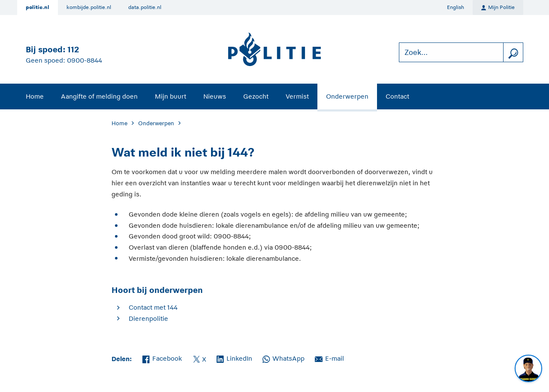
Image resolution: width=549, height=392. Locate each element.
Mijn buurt (170, 96)
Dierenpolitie (148, 318)
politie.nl (38, 7)
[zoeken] (513, 53)
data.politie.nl (145, 7)
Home (35, 96)
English (455, 7)
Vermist (297, 96)
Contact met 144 (153, 307)
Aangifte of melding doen (99, 96)
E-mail (329, 358)
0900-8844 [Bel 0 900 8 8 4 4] (84, 60)
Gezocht (256, 96)
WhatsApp (284, 358)
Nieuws (215, 96)
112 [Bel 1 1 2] (73, 50)
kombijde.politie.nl (89, 7)
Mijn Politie (498, 8)
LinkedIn (234, 358)
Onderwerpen (347, 96)
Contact (397, 96)
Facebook (162, 358)
